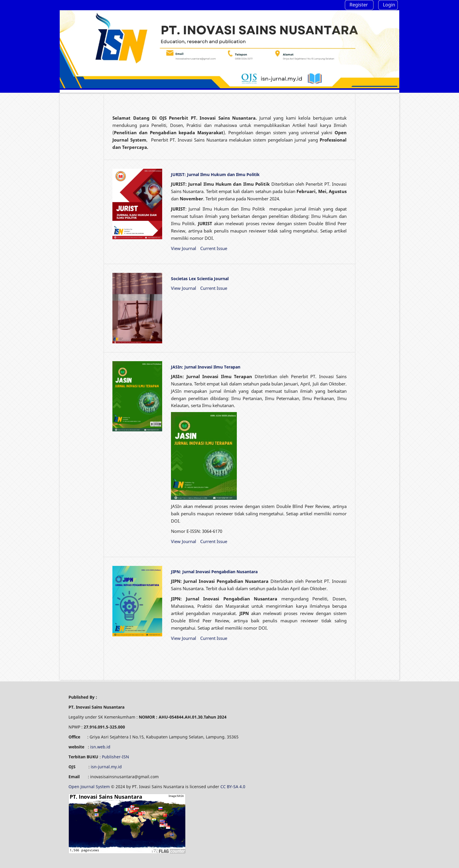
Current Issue (214, 248)
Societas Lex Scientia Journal (200, 279)
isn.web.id (100, 747)
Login (389, 5)
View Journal (184, 248)
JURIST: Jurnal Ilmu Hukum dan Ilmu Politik (215, 174)
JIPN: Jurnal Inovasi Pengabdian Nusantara (214, 572)
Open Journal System (90, 787)
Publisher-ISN (115, 757)
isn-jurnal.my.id (106, 767)
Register (359, 5)
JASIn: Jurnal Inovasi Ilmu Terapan (206, 367)
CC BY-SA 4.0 (233, 787)
